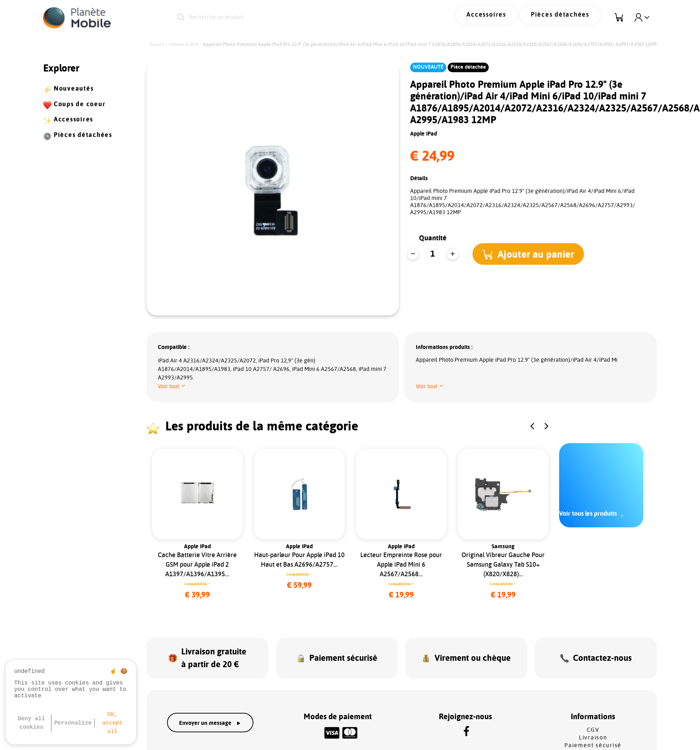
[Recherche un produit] (289, 18)
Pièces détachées (567, 18)
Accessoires (505, 18)
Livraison (593, 726)
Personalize (73, 723)
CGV (593, 718)
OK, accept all (113, 723)
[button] (531, 254)
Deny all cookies (31, 723)
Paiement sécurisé (593, 734)
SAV (593, 742)
